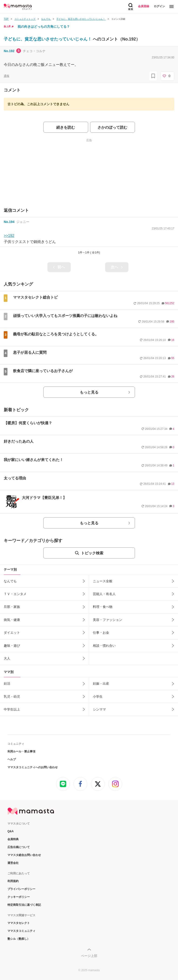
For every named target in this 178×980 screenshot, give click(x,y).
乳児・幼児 (12, 697)
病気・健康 (12, 620)
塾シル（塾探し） (19, 939)
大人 (7, 658)
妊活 (7, 684)
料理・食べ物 (103, 607)
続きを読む (66, 127)
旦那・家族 (12, 607)
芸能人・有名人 (104, 594)
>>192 (9, 236)
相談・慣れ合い (104, 646)
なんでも (10, 581)
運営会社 (13, 863)
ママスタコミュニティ (21, 931)
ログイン (159, 6)
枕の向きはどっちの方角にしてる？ (44, 27)
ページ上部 (89, 956)
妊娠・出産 (101, 684)
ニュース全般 (103, 581)
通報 (7, 76)
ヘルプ (12, 759)
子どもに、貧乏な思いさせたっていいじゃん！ (48, 39)
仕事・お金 (101, 633)
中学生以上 (12, 709)
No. (9, 51)
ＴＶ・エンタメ (15, 594)
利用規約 (13, 881)
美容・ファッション (107, 620)
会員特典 (13, 839)
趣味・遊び (12, 646)
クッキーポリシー (19, 897)
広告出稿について (19, 847)
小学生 (98, 697)
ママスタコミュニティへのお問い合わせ (33, 767)
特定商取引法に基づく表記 (24, 905)
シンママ (99, 709)
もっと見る (89, 392)
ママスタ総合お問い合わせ (24, 855)
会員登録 (144, 6)
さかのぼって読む (112, 127)
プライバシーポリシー (21, 889)
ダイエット (12, 633)
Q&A (11, 831)
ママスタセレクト (19, 923)
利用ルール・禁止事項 (21, 751)
